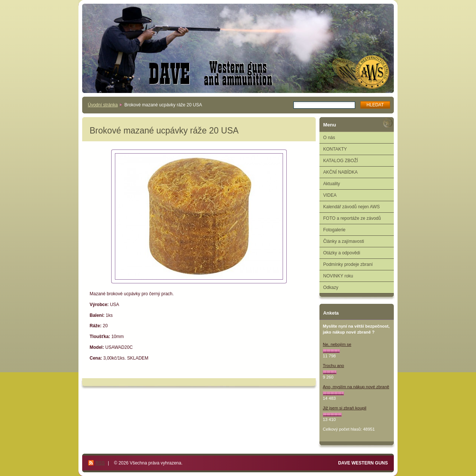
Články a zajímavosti (344, 241)
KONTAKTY (335, 149)
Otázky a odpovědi (342, 253)
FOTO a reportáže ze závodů (352, 218)
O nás (329, 138)
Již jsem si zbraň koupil (345, 408)
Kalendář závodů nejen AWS (351, 207)
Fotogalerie (334, 230)
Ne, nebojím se (337, 344)
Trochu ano (333, 366)
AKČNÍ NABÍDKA (340, 172)
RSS (100, 463)
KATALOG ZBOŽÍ (341, 161)
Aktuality (332, 184)
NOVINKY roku (338, 276)
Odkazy (331, 287)
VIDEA (330, 195)
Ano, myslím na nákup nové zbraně (356, 387)
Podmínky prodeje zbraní (348, 264)
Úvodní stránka (103, 105)
